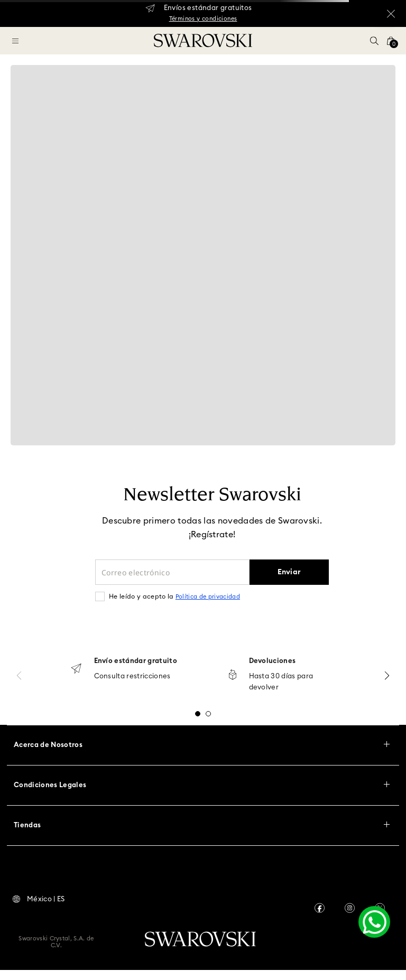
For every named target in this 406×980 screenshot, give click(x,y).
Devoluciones (273, 661)
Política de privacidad (208, 597)
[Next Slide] (387, 675)
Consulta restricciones (132, 676)
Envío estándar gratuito (136, 661)
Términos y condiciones (203, 19)
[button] (374, 41)
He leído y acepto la (174, 596)
